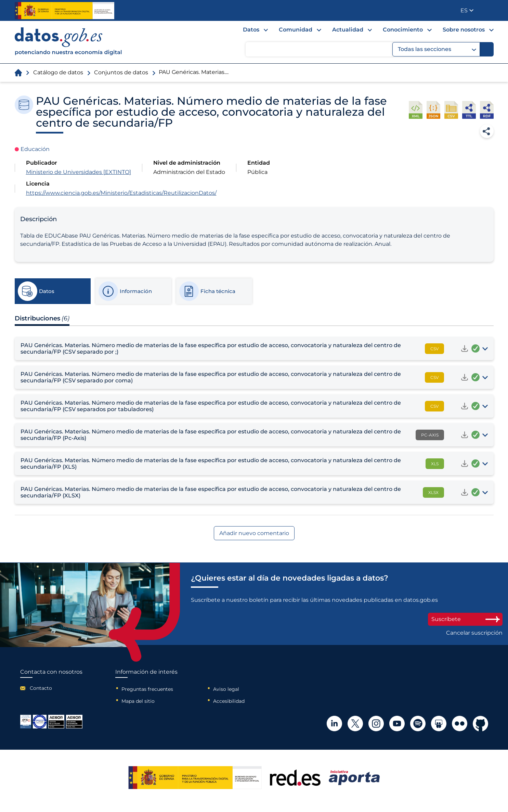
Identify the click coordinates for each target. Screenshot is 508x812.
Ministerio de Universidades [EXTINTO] (79, 172)
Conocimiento (403, 30)
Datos (251, 30)
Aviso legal (226, 689)
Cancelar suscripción (474, 633)
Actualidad (348, 30)
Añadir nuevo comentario (254, 533)
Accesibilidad (229, 701)
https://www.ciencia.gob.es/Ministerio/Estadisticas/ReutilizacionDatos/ (121, 193)
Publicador (489, 10)
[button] (467, 10)
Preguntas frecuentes (147, 689)
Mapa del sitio (138, 701)
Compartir (487, 131)
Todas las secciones (437, 49)
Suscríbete (465, 619)
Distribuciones (42, 318)
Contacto (41, 688)
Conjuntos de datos (121, 72)
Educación (35, 149)
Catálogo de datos (58, 72)
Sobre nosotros (464, 30)
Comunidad (296, 30)
